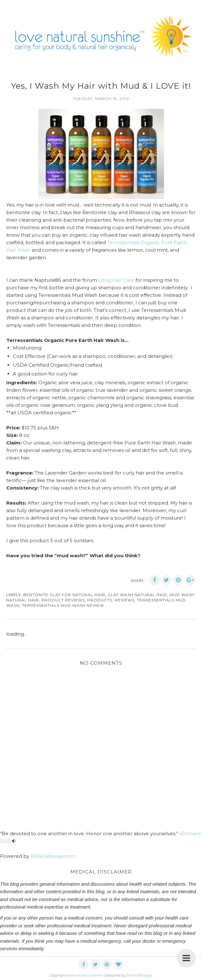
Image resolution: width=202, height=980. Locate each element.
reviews (125, 600)
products (100, 600)
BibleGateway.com (53, 856)
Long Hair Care (116, 280)
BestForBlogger (139, 975)
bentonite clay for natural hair (64, 595)
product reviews (63, 600)
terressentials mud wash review (63, 605)
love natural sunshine (85, 975)
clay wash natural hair (137, 595)
